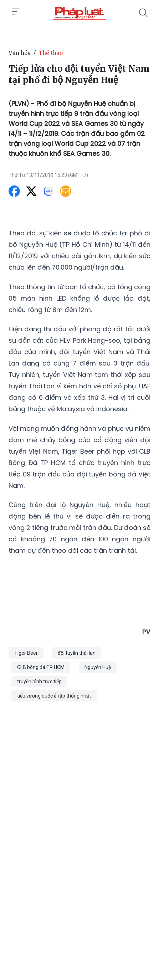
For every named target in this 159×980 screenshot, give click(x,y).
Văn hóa (20, 53)
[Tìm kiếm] (143, 13)
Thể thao (51, 53)
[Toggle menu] (16, 12)
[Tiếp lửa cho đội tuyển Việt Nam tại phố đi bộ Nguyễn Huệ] (79, 13)
